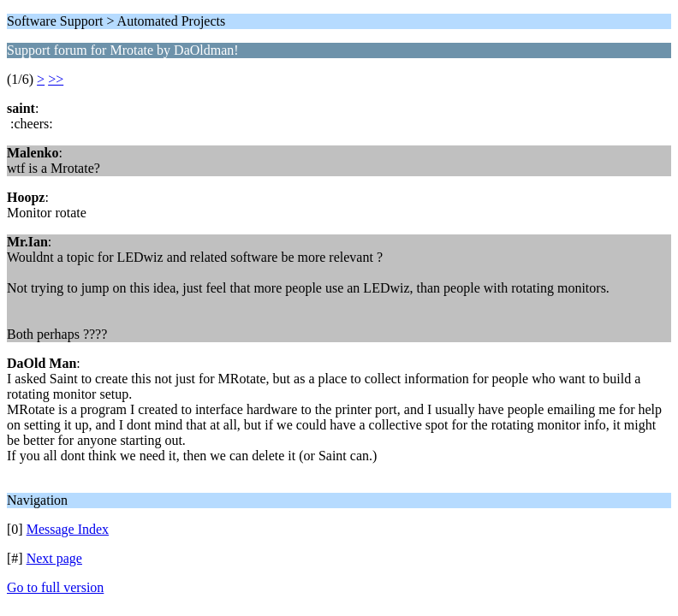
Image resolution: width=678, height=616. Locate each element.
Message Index (68, 529)
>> (56, 79)
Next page (54, 558)
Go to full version (55, 587)
